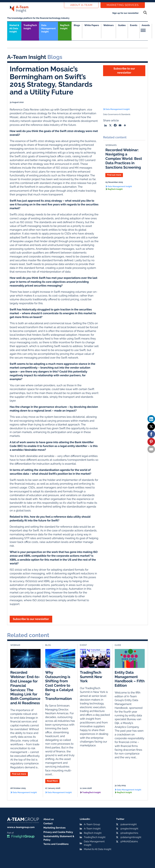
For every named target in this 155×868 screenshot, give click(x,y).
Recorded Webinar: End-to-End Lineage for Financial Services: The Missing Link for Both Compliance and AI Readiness (25, 688)
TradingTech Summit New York (91, 677)
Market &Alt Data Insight (14, 28)
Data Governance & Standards (117, 114)
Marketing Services (123, 5)
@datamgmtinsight (131, 837)
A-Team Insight (92, 829)
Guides (122, 25)
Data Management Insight (48, 28)
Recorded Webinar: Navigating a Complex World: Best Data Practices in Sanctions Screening (124, 159)
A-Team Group (92, 824)
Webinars (109, 25)
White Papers (92, 25)
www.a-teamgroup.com (21, 827)
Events (134, 25)
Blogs (77, 25)
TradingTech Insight (30, 27)
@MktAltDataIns (129, 841)
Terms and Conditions (56, 844)
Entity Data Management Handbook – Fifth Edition (130, 679)
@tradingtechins (129, 833)
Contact (48, 823)
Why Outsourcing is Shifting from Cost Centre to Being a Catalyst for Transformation (59, 685)
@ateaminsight (128, 824)
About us (49, 819)
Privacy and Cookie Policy (58, 832)
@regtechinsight (129, 829)
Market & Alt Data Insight (98, 849)
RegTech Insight (65, 27)
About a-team (81, 5)
